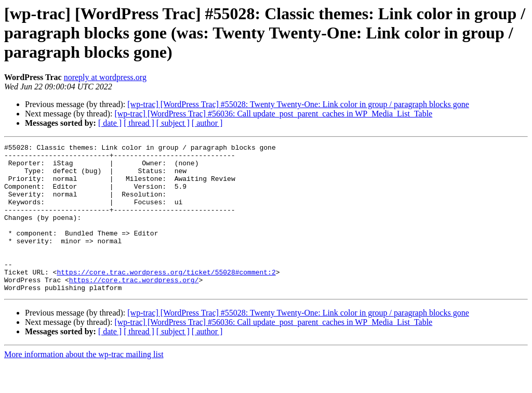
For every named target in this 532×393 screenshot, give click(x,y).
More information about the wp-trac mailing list (84, 384)
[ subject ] (173, 123)
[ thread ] (139, 123)
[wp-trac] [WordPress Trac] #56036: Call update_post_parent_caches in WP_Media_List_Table (273, 114)
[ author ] (207, 123)
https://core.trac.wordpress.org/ (134, 308)
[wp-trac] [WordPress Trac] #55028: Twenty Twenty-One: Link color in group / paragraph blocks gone (298, 104)
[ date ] (110, 123)
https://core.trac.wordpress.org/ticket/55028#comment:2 (166, 298)
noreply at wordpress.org (105, 77)
